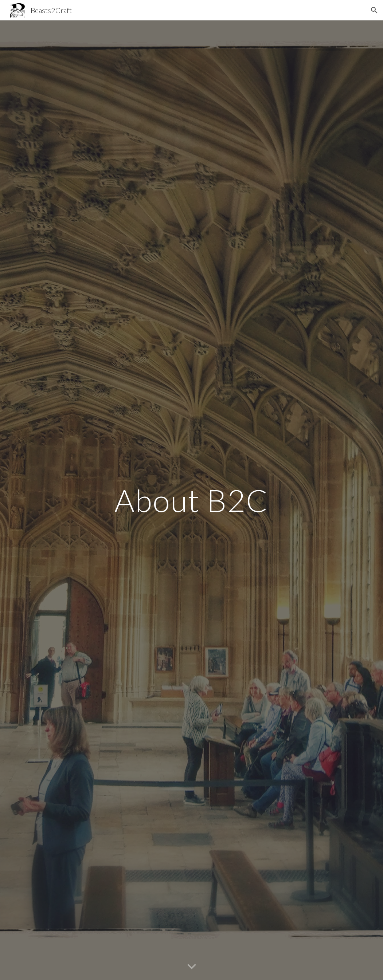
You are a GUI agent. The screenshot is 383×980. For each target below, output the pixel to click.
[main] (191, 500)
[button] (374, 10)
